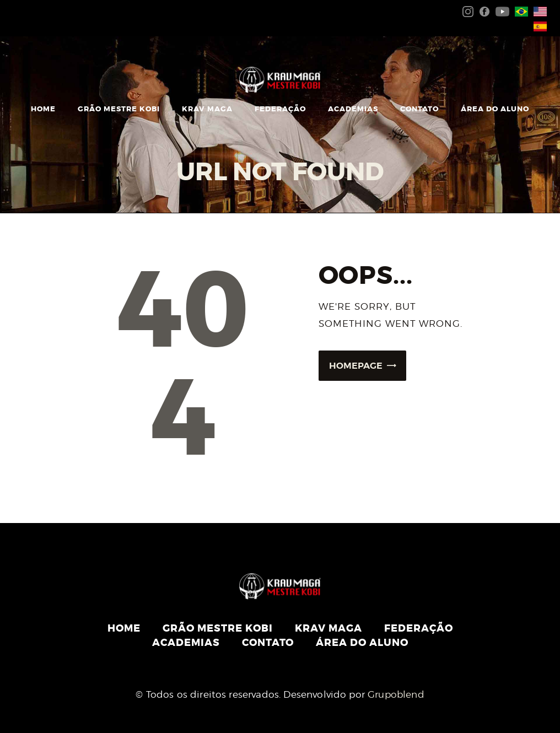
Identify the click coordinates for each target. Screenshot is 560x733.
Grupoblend (396, 694)
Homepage (356, 366)
